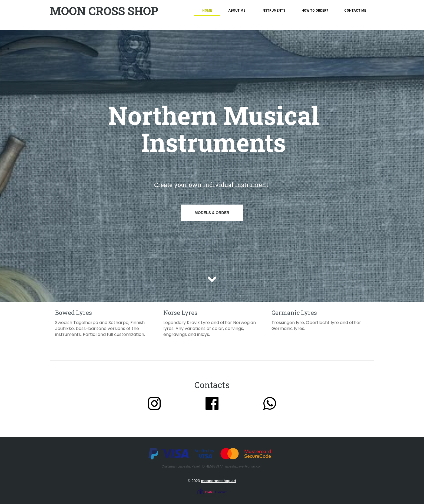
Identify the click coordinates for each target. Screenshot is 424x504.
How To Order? (315, 11)
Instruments (273, 11)
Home (207, 11)
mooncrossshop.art (219, 481)
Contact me (355, 11)
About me (237, 11)
